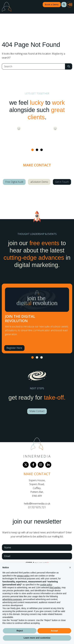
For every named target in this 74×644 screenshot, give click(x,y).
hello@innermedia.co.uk (37, 503)
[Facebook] (33, 465)
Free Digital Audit (14, 182)
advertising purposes (12, 599)
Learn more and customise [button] (37, 638)
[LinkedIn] (48, 465)
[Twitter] (26, 465)
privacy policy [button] (23, 576)
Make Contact (37, 411)
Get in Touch (62, 182)
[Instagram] (41, 465)
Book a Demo (52, 4)
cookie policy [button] (46, 585)
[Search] (33, 66)
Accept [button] (54, 631)
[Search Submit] (69, 66)
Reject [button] (20, 631)
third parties (55, 587)
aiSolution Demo (39, 182)
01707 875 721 (37, 507)
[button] (64, 5)
